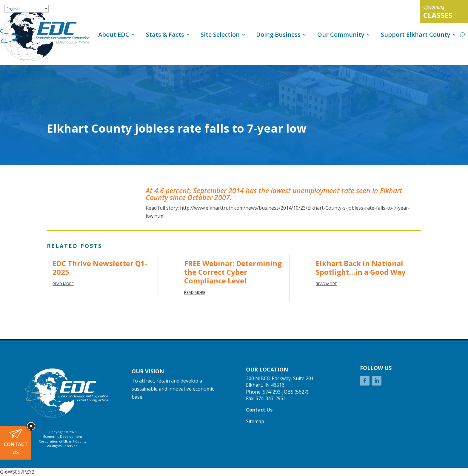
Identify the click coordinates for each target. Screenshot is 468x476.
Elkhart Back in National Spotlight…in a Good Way (361, 268)
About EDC (114, 34)
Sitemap (255, 421)
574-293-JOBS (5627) (285, 392)
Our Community (341, 34)
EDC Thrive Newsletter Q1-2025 (100, 268)
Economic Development (63, 436)
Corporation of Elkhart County (63, 441)
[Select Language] (27, 9)
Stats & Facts (165, 34)
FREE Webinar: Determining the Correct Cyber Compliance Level (233, 272)
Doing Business (278, 34)
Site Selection (220, 34)
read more (63, 284)
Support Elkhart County (416, 34)
